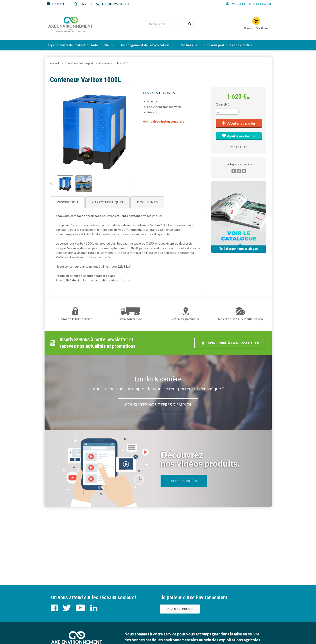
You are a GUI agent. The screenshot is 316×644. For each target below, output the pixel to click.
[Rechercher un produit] (190, 24)
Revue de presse (180, 609)
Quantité (223, 104)
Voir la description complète (164, 121)
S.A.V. (80, 4)
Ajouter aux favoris (239, 136)
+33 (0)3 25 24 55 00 (113, 4)
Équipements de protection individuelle (78, 45)
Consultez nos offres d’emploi (158, 405)
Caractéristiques (108, 202)
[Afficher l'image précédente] (51, 184)
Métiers (187, 45)
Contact (56, 4)
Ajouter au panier (239, 123)
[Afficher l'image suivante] (135, 184)
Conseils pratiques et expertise (228, 45)
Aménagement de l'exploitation (145, 45)
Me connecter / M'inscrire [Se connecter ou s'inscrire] (249, 4)
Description (67, 202)
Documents (147, 202)
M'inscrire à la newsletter (230, 343)
